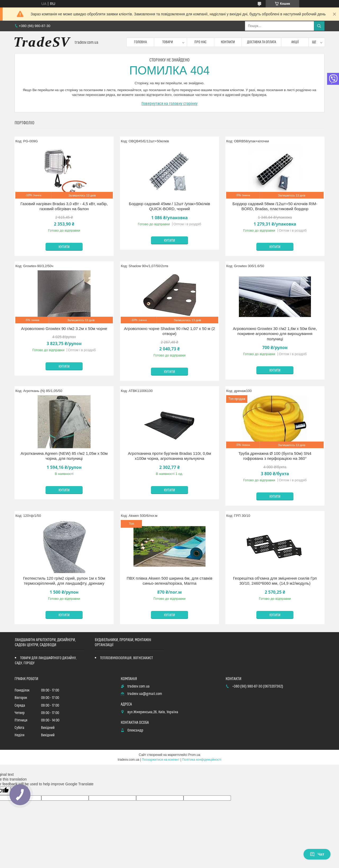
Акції (295, 42)
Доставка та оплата (262, 42)
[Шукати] (319, 26)
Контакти (228, 42)
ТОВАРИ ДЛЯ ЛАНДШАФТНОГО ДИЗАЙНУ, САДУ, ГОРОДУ (46, 661)
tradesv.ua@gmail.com (145, 694)
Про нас (200, 42)
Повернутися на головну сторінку (169, 104)
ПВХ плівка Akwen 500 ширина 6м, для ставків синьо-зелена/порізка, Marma (169, 581)
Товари (168, 42)
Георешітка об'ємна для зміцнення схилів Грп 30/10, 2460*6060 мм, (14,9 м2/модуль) (275, 581)
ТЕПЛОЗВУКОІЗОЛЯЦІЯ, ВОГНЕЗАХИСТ (127, 658)
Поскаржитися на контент (161, 760)
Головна (140, 42)
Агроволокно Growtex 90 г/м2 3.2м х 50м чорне (64, 329)
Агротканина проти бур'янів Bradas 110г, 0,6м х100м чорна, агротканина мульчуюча (169, 456)
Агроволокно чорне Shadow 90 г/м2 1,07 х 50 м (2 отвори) (169, 331)
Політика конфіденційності (202, 760)
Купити (64, 247)
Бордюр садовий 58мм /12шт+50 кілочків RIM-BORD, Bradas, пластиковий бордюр (275, 206)
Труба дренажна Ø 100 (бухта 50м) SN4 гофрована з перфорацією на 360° (275, 456)
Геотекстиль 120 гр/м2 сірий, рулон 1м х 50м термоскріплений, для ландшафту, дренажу (64, 581)
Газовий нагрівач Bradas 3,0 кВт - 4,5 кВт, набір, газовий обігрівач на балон (64, 206)
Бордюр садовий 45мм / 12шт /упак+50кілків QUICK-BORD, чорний (170, 206)
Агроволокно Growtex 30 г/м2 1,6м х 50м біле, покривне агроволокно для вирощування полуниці (275, 334)
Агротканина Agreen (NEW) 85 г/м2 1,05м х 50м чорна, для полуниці (64, 456)
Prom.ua (194, 755)
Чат (317, 854)
